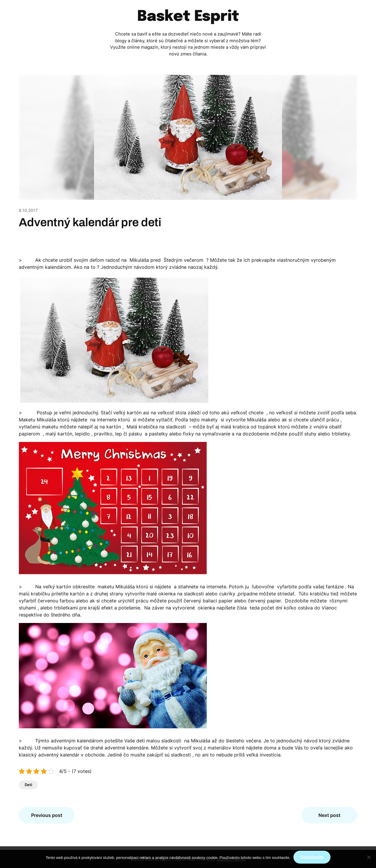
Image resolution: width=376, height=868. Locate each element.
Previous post (47, 815)
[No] (369, 857)
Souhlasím (312, 857)
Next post (329, 815)
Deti (28, 785)
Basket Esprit (188, 17)
